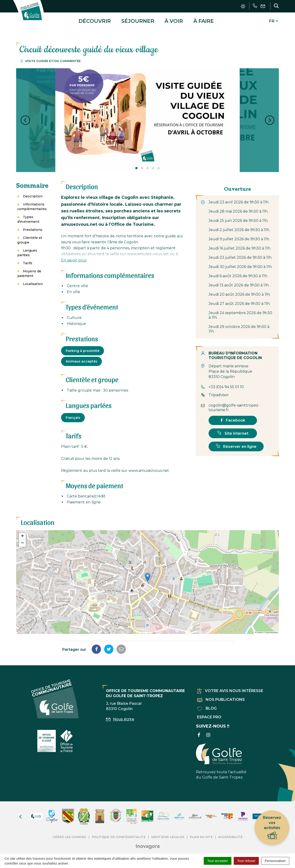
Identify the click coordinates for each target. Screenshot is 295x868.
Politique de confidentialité (119, 833)
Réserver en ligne (236, 443)
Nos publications (221, 696)
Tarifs (28, 260)
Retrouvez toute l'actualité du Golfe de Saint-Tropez (221, 758)
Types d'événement (28, 216)
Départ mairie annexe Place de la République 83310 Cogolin (230, 368)
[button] (148, 574)
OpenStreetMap (272, 629)
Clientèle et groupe (30, 237)
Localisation (33, 280)
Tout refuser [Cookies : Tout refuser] (246, 861)
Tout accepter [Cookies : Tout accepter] (218, 861)
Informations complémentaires (32, 203)
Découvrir (95, 19)
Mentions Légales (168, 833)
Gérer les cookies (69, 833)
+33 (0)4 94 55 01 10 (226, 383)
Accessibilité (230, 833)
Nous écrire (120, 716)
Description (33, 193)
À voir (174, 19)
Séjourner (138, 19)
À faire (204, 19)
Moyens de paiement (29, 270)
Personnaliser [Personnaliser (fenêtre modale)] (275, 861)
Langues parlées (27, 249)
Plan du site (201, 833)
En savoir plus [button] (74, 257)
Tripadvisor (219, 391)
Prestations (33, 226)
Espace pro (209, 714)
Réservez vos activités (272, 828)
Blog (207, 705)
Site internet (233, 430)
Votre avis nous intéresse (230, 687)
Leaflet (259, 629)
